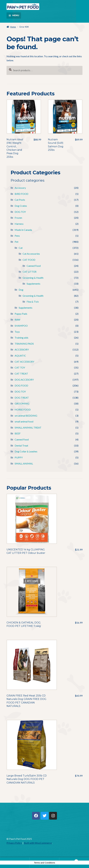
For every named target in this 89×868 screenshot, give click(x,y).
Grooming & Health (33, 278)
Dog (21, 290)
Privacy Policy (14, 843)
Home (13, 27)
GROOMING (22, 403)
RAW (17, 320)
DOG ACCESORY (24, 380)
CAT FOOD (29, 260)
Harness (19, 224)
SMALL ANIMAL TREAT (28, 427)
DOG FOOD (21, 385)
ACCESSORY (22, 349)
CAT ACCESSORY (24, 362)
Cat (21, 248)
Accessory (20, 188)
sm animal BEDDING (26, 416)
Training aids (21, 338)
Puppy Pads (21, 314)
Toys (17, 332)
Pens (17, 236)
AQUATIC (20, 356)
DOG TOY (20, 212)
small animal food (24, 421)
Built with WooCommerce (38, 843)
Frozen (18, 218)
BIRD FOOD (21, 194)
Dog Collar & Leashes (26, 451)
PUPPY (19, 457)
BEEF (18, 433)
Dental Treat (21, 445)
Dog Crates (21, 206)
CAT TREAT (21, 374)
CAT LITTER (29, 272)
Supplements (33, 284)
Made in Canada (23, 230)
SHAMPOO (21, 326)
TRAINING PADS (24, 344)
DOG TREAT (22, 398)
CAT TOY (20, 367)
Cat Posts (20, 200)
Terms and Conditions (44, 863)
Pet (16, 242)
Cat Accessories (31, 254)
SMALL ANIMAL (24, 463)
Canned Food (34, 266)
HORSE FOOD (23, 409)
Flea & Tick (33, 302)
